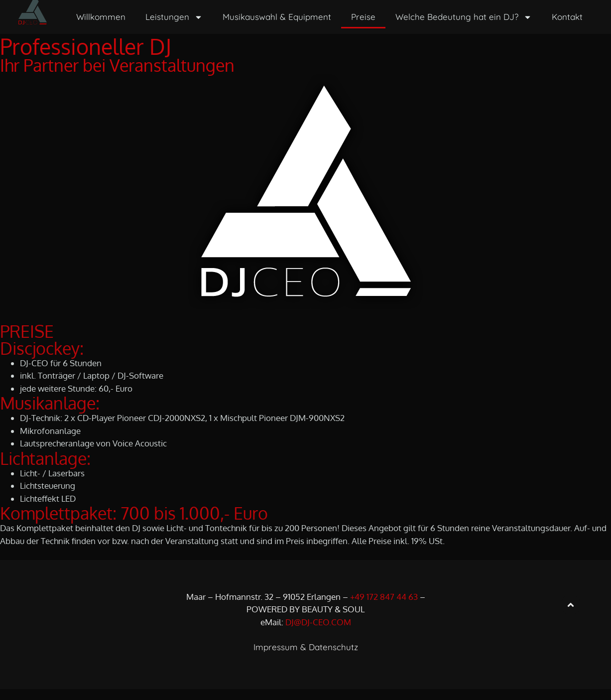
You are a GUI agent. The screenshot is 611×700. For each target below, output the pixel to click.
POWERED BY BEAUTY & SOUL (305, 620)
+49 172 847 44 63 (384, 608)
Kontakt (567, 17)
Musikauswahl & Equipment (277, 17)
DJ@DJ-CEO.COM (318, 633)
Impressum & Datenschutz (306, 658)
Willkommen (101, 17)
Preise (363, 17)
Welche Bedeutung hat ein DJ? (464, 17)
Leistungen (174, 17)
